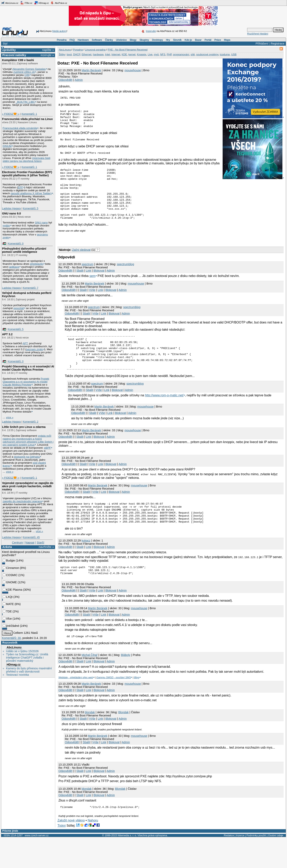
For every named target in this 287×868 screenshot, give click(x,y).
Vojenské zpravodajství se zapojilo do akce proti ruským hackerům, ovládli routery (28, 486)
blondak (90, 742)
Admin (79, 80)
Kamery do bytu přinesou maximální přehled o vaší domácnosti (29, 670)
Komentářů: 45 (31, 537)
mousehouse (133, 70)
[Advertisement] (104, 254)
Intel (108, 54)
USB (234, 54)
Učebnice (121, 40)
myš (156, 54)
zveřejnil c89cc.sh (24, 72)
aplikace (14, 267)
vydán (6, 226)
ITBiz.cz (26, 3)
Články (109, 40)
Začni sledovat (81, 265)
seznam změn (35, 349)
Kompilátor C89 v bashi (18, 60)
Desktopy (157, 40)
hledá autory (59, 31)
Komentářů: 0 (16, 244)
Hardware (83, 40)
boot (69, 54)
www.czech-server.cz (37, 865)
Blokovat (99, 286)
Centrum (17, 543)
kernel (132, 54)
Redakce (229, 865)
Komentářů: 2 (30, 422)
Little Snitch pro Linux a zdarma (24, 427)
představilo (37, 264)
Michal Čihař (89, 684)
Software (97, 40)
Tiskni (61, 856)
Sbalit (80, 286)
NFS (163, 54)
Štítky (62, 54)
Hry (168, 40)
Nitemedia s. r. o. (127, 865)
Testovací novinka (17, 675)
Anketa (7, 547)
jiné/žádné (11, 626)
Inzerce (240, 865)
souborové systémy (207, 54)
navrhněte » (46, 547)
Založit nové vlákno (71, 850)
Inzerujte (151, 31)
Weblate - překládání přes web (76, 707)
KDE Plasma (13, 590)
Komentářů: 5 (30, 208)
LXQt (8, 597)
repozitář (19, 308)
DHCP (77, 54)
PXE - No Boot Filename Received (127, 50)
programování (181, 54)
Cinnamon (11, 568)
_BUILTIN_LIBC (25, 102)
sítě (193, 54)
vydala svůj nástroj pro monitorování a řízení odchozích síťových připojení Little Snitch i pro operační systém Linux (28, 440)
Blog (137, 707)
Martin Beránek (91, 70)
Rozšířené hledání (258, 34)
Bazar (198, 40)
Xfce (7, 619)
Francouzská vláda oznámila (20, 128)
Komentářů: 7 (30, 288)
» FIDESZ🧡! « (11, 114)
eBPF (47, 448)
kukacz (86, 567)
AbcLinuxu (14, 647)
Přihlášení (262, 44)
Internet (116, 54)
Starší (40, 543)
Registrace (278, 44)
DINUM (7, 146)
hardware (98, 54)
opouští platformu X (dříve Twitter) (31, 193)
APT (25, 343)
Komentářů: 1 (29, 114)
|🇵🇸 (4, 244)
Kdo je (188, 40)
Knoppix (142, 54)
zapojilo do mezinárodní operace (22, 501)
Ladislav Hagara (11, 208)
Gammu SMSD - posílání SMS (114, 707)
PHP (169, 54)
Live (150, 54)
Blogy (133, 40)
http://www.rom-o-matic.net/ (164, 418)
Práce (218, 40)
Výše (92, 306)
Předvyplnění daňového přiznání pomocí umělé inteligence (24, 250)
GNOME (10, 582)
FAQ (72, 40)
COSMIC (10, 575)
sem (92, 291)
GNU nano (41, 223)
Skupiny (144, 40)
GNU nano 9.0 (11, 213)
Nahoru (93, 850)
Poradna (62, 40)
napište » (48, 50)
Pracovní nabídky (14, 55)
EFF (21, 187)
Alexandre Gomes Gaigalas (29, 69)
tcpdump (225, 54)
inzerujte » (47, 55)
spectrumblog (125, 280)
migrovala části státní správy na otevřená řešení (26, 160)
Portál (208, 40)
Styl (5, 44)
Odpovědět (65, 80)
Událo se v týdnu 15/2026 (22, 651)
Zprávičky (9, 50)
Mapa (227, 40)
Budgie (9, 560)
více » (10, 417)
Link (88, 286)
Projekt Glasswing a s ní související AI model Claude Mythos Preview (28, 368)
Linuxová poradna (95, 50)
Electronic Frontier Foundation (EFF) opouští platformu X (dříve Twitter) (27, 174)
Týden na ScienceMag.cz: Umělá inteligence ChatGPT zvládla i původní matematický (27, 658)
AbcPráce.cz (59, 3)
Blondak (124, 742)
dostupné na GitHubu (27, 457)
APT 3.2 (7, 334)
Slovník (177, 40)
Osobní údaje (276, 865)
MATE (8, 604)
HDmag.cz (41, 3)
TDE (7, 611)
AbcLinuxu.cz (10, 3)
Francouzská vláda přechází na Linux (27, 119)
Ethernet (86, 54)
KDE (124, 54)
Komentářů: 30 (11, 638)
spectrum (87, 280)
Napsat (30, 543)
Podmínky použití (256, 865)
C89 (27, 75)
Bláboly (126, 684)
